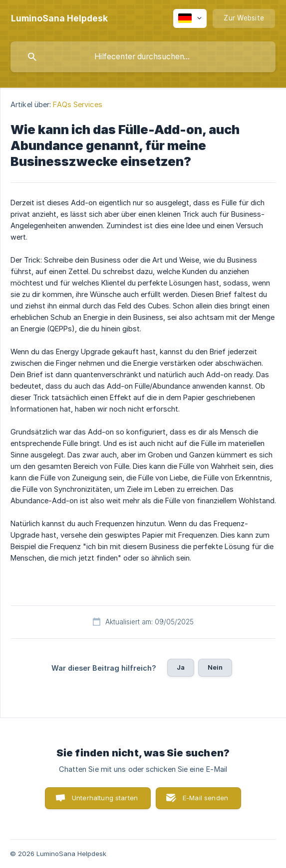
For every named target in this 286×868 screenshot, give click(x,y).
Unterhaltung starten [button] (105, 798)
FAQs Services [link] (77, 104)
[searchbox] (143, 57)
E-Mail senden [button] (205, 798)
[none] (59, 18)
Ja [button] (181, 667)
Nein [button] (215, 667)
